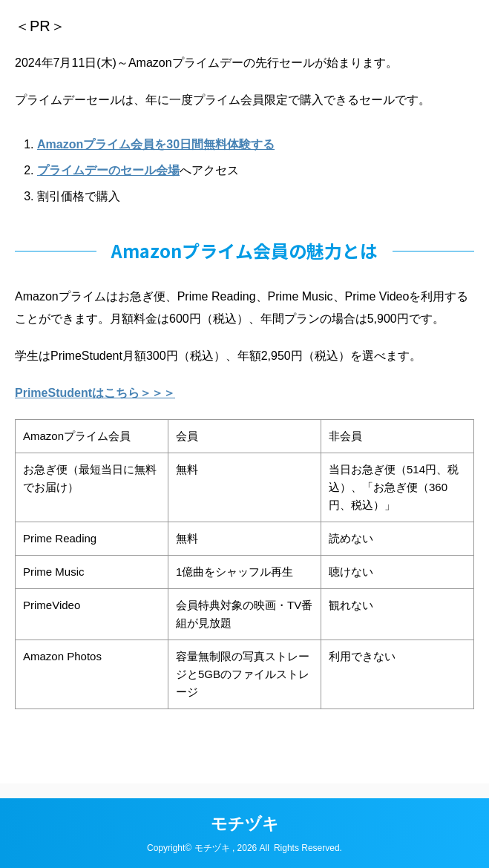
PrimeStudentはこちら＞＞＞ (95, 393)
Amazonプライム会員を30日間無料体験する (156, 144)
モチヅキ (245, 824)
